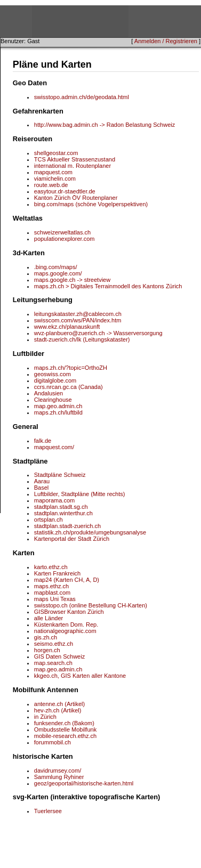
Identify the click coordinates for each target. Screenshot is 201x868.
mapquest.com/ (54, 447)
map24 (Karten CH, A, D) (67, 580)
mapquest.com (53, 172)
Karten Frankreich (57, 573)
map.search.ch (53, 663)
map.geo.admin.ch (58, 406)
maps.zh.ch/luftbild (58, 412)
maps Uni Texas (55, 599)
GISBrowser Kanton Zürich (69, 612)
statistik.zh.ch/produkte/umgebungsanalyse (90, 532)
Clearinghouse (53, 400)
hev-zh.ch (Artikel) (58, 710)
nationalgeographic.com (65, 631)
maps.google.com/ (58, 273)
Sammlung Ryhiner (59, 777)
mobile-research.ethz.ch (65, 736)
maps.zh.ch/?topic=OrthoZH (71, 368)
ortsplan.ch (49, 520)
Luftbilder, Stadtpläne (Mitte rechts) (80, 494)
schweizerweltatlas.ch (62, 232)
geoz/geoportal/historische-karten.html (84, 783)
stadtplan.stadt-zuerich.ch (67, 526)
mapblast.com (52, 593)
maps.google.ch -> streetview (72, 280)
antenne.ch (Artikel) (59, 704)
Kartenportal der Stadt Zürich (72, 539)
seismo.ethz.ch (54, 644)
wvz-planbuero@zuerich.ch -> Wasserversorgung (98, 333)
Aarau (42, 481)
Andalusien (49, 393)
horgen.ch (47, 650)
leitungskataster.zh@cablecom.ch (78, 314)
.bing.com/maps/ (56, 267)
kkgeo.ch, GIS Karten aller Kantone (80, 676)
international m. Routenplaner (73, 166)
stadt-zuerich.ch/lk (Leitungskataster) (82, 339)
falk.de (43, 441)
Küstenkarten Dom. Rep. (66, 624)
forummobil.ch (53, 742)
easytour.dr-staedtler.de (65, 191)
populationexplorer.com (65, 239)
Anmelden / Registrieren (166, 41)
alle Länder (49, 618)
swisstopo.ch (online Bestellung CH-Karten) (91, 605)
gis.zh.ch (46, 637)
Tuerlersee (48, 811)
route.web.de (51, 185)
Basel (42, 488)
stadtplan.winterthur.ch (63, 513)
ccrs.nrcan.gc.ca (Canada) (69, 387)
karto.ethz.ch (51, 567)
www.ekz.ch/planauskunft (67, 327)
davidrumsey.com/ (58, 770)
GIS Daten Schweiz (59, 656)
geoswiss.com (53, 374)
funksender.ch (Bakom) (64, 723)
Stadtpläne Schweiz (60, 475)
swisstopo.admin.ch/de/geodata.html (82, 97)
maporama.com (54, 500)
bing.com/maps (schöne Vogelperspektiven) (91, 204)
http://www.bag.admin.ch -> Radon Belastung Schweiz (104, 125)
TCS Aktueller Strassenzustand (75, 159)
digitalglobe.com (55, 380)
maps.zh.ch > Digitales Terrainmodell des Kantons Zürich (108, 286)
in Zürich (45, 717)
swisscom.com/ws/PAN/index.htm (78, 320)
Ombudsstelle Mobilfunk (65, 729)
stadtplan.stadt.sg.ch (61, 507)
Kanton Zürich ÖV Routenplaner (76, 198)
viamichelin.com (55, 179)
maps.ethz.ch (51, 586)
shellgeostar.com (56, 153)
